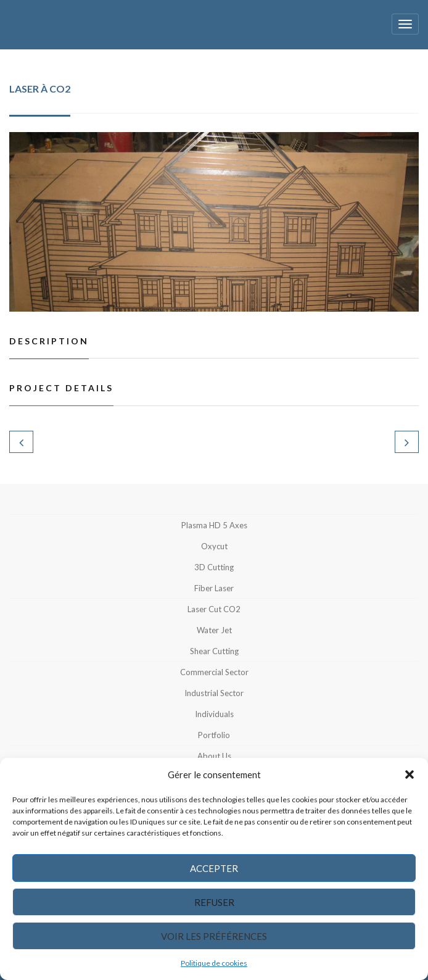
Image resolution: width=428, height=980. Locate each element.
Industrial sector (214, 693)
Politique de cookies (214, 963)
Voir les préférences (214, 936)
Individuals (214, 714)
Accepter (214, 868)
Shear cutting (214, 651)
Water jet (214, 630)
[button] (409, 774)
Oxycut (214, 546)
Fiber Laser (214, 588)
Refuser (214, 902)
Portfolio (214, 735)
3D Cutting (214, 567)
